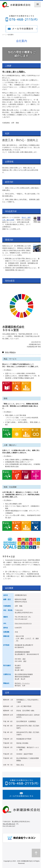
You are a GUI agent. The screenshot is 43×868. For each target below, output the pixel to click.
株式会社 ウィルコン (22, 683)
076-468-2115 (23, 617)
